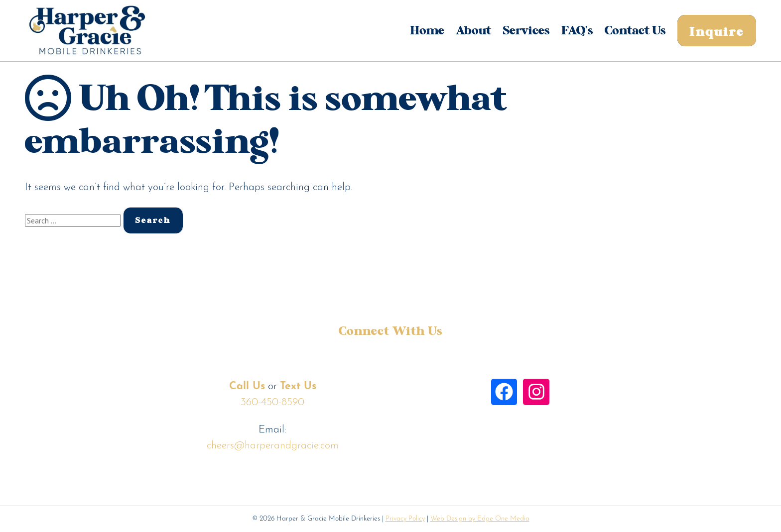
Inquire (717, 32)
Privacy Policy (405, 519)
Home (427, 31)
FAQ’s (577, 31)
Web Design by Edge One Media (480, 519)
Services (526, 31)
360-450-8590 (272, 402)
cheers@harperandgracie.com (273, 446)
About (474, 31)
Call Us (247, 386)
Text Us (298, 386)
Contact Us (635, 31)
